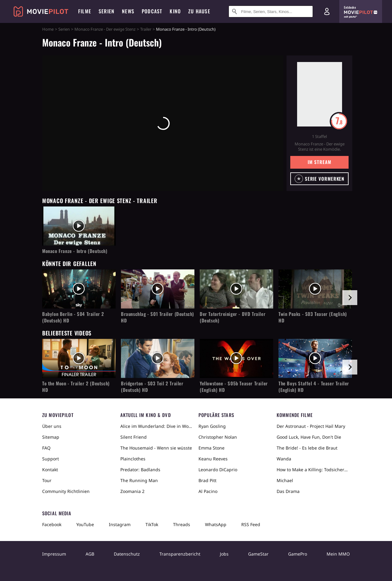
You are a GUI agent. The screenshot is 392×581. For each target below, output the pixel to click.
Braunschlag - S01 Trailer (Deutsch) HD (158, 317)
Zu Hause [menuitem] (199, 11)
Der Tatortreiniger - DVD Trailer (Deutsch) (233, 317)
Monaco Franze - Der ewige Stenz (105, 29)
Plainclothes (133, 459)
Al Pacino (208, 491)
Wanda (284, 459)
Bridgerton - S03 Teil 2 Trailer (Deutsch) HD (152, 387)
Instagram (120, 524)
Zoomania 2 (132, 491)
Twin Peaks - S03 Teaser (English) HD (313, 317)
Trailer (146, 29)
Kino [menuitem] (175, 11)
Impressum (54, 554)
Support (51, 459)
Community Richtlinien (66, 491)
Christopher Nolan (218, 437)
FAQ (46, 448)
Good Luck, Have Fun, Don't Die (309, 437)
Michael (285, 480)
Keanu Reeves (213, 459)
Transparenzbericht (180, 554)
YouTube (85, 524)
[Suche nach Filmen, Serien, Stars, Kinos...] (271, 11)
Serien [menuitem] (107, 11)
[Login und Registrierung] (327, 11)
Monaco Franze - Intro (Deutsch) (75, 251)
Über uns (52, 426)
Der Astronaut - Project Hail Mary (311, 426)
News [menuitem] (128, 11)
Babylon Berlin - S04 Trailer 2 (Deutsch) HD (73, 317)
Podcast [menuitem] (152, 11)
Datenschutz (127, 554)
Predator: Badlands (140, 470)
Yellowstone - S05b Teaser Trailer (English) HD (234, 387)
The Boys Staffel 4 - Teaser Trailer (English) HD (314, 387)
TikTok (152, 524)
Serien (64, 29)
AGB (90, 554)
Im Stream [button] (319, 162)
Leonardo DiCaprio (218, 470)
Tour (47, 480)
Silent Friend (134, 437)
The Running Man (139, 480)
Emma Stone (212, 448)
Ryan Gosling (212, 426)
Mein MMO (338, 554)
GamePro (298, 554)
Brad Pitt (207, 480)
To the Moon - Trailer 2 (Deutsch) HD (76, 387)
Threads (182, 524)
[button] (319, 179)
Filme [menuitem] (85, 11)
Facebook (52, 524)
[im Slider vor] (350, 298)
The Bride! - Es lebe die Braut (307, 448)
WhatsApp (216, 524)
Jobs (224, 554)
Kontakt (50, 470)
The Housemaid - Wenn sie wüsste (156, 448)
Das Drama (288, 491)
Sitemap (51, 437)
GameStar (258, 554)
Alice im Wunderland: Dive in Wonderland (157, 426)
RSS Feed (251, 524)
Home (48, 29)
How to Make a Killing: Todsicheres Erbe (313, 470)
